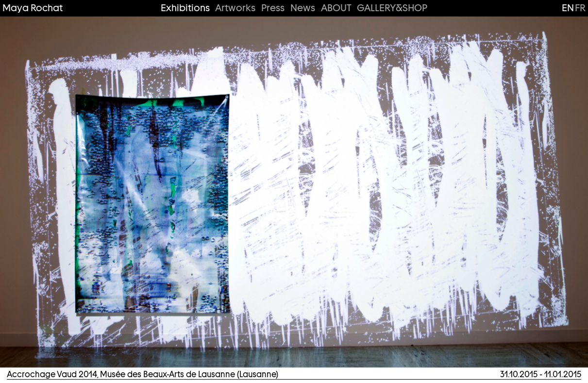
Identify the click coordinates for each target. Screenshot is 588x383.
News (303, 8)
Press (273, 8)
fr (580, 8)
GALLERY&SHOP (392, 8)
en (568, 8)
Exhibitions (185, 8)
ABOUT (336, 8)
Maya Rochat (33, 8)
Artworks (235, 8)
